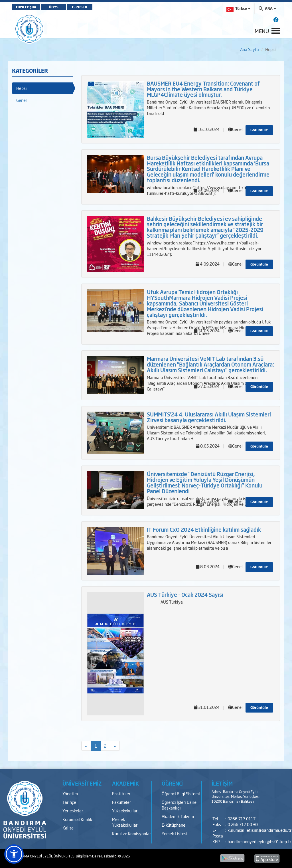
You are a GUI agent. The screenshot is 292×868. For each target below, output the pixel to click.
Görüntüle (259, 130)
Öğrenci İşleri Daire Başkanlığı (179, 805)
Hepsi (22, 88)
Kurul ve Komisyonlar (131, 833)
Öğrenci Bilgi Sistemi (181, 793)
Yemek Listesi (175, 833)
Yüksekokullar (125, 811)
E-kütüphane (174, 825)
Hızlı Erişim (26, 7)
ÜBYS (54, 7)
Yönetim (70, 793)
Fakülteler (121, 802)
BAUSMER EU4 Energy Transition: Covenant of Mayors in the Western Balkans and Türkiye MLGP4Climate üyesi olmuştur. (203, 89)
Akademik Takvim (178, 816)
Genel (22, 100)
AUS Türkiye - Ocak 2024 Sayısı (185, 594)
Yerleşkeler (73, 811)
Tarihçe (69, 802)
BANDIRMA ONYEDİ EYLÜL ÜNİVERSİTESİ (44, 856)
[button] (14, 854)
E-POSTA (80, 7)
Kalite (68, 828)
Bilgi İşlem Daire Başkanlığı (97, 856)
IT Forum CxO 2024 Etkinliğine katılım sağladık (204, 529)
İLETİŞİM (222, 783)
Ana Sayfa (250, 49)
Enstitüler (121, 793)
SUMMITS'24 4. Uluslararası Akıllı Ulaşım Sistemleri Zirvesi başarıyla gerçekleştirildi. (209, 417)
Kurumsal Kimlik (77, 819)
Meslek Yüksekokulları (125, 822)
